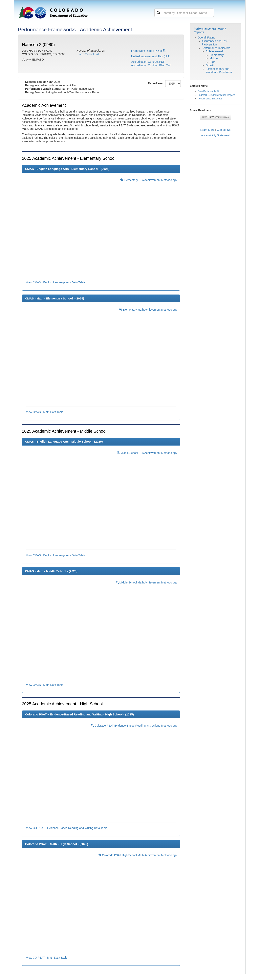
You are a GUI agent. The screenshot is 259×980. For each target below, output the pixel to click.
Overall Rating (207, 38)
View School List (89, 54)
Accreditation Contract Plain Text (151, 65)
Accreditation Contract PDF (148, 62)
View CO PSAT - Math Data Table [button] (47, 958)
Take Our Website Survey (215, 117)
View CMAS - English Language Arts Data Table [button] (56, 282)
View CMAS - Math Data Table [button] (45, 412)
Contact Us (224, 130)
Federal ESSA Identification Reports (217, 95)
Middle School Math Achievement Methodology (147, 582)
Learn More (207, 130)
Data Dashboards (208, 91)
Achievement (214, 51)
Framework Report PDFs (148, 51)
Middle (214, 58)
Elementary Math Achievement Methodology (148, 310)
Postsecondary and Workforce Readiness (219, 71)
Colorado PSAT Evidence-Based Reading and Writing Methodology (134, 726)
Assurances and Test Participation (215, 43)
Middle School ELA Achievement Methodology (147, 453)
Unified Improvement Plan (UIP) (151, 56)
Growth (210, 65)
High (213, 62)
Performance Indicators (216, 48)
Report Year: (156, 83)
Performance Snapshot (210, 99)
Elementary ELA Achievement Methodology (149, 180)
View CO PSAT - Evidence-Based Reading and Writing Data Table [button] (67, 828)
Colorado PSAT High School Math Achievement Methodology (138, 855)
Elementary (217, 55)
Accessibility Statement (215, 135)
